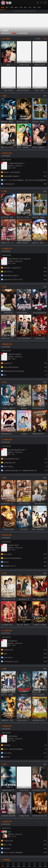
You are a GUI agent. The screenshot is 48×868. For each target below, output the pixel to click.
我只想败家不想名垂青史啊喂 (8, 625)
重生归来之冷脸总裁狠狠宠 (24, 122)
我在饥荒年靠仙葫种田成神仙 (24, 90)
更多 (45, 96)
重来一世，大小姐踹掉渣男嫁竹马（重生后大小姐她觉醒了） (8, 147)
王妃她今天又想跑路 (40, 625)
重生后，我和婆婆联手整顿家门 (24, 147)
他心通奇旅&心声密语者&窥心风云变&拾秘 (40, 790)
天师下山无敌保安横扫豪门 (40, 695)
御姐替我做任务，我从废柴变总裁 (8, 434)
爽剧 (16, 7)
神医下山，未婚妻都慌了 (8, 695)
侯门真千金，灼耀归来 (8, 217)
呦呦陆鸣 (24, 408)
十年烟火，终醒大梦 (8, 408)
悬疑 (34, 7)
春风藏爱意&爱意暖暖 (8, 816)
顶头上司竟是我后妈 (24, 338)
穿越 (12, 7)
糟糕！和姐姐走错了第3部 (40, 529)
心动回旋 (24, 434)
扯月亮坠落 (24, 529)
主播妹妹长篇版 (24, 816)
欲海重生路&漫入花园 (40, 816)
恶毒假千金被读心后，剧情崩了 (24, 243)
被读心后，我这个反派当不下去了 (40, 243)
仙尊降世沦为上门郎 (8, 599)
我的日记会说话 (24, 504)
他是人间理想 (8, 90)
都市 (25, 7)
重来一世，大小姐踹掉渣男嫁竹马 (24, 217)
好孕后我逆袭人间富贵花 (40, 408)
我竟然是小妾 (8, 313)
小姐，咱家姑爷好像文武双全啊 (40, 599)
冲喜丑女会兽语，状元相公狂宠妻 (24, 720)
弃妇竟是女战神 (40, 338)
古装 (30, 7)
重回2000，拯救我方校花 (8, 122)
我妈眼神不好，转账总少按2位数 (8, 504)
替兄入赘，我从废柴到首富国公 (24, 625)
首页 (3, 7)
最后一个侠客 (40, 90)
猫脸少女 (24, 695)
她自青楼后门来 (24, 599)
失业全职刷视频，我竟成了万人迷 (24, 313)
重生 (7, 7)
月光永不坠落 (24, 790)
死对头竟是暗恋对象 (40, 313)
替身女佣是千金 (40, 504)
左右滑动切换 (6, 156)
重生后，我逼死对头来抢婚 (40, 147)
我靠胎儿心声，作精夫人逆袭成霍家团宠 (8, 243)
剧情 (39, 7)
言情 (21, 7)
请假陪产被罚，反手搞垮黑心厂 (8, 338)
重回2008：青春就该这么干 (40, 122)
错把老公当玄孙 (40, 65)
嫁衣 (8, 65)
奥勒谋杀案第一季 (8, 790)
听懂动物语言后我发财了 (40, 720)
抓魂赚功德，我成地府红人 (8, 720)
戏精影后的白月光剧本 (40, 434)
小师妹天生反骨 (24, 65)
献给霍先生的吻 (8, 529)
